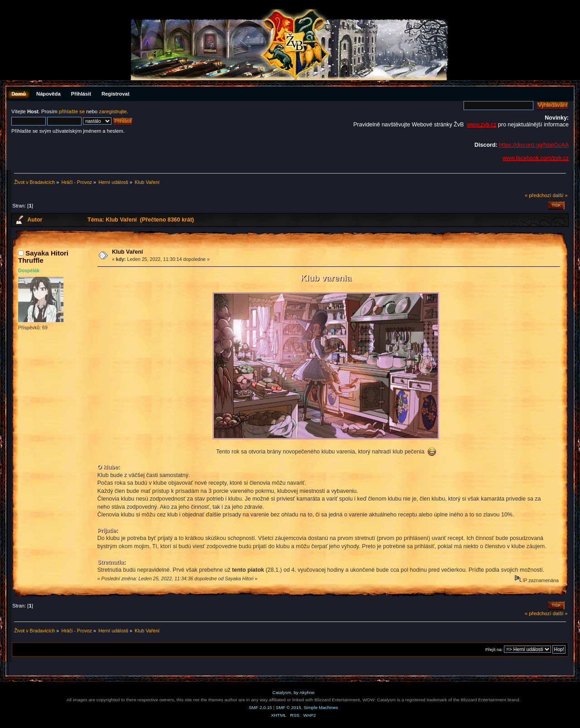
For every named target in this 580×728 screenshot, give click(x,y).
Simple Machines (321, 707)
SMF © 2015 (289, 707)
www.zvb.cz (481, 125)
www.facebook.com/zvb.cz (536, 158)
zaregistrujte (113, 111)
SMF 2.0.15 (261, 707)
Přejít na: (494, 649)
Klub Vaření (128, 252)
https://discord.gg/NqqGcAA (534, 145)
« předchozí (538, 195)
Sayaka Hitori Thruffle (43, 257)
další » (560, 195)
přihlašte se (72, 111)
